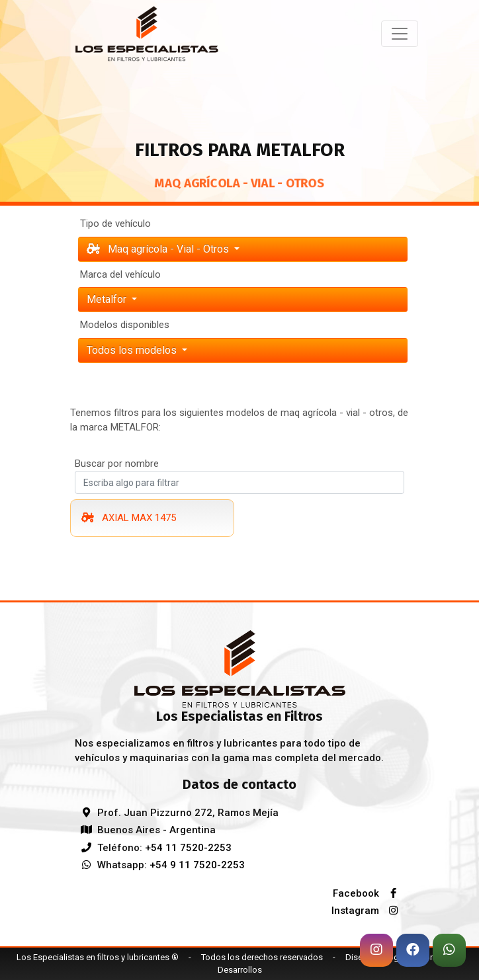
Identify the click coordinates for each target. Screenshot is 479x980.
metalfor (108, 299)
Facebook (369, 893)
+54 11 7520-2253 (188, 848)
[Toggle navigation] (400, 34)
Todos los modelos (133, 350)
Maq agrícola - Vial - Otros (159, 249)
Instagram (368, 911)
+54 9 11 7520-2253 (197, 865)
